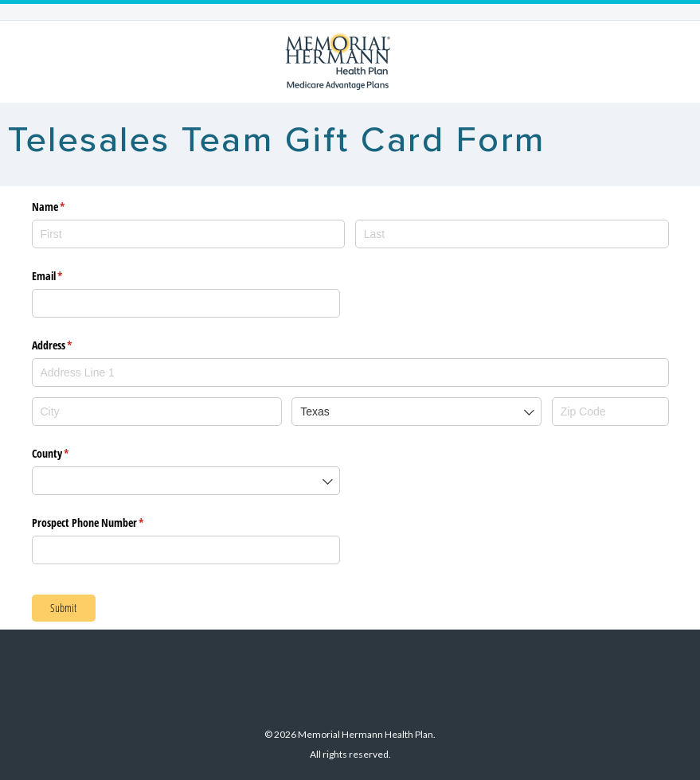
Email (66, 276)
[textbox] (350, 372)
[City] (157, 411)
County (69, 454)
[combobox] (350, 370)
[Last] (512, 234)
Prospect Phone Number (107, 523)
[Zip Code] (610, 411)
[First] (189, 234)
